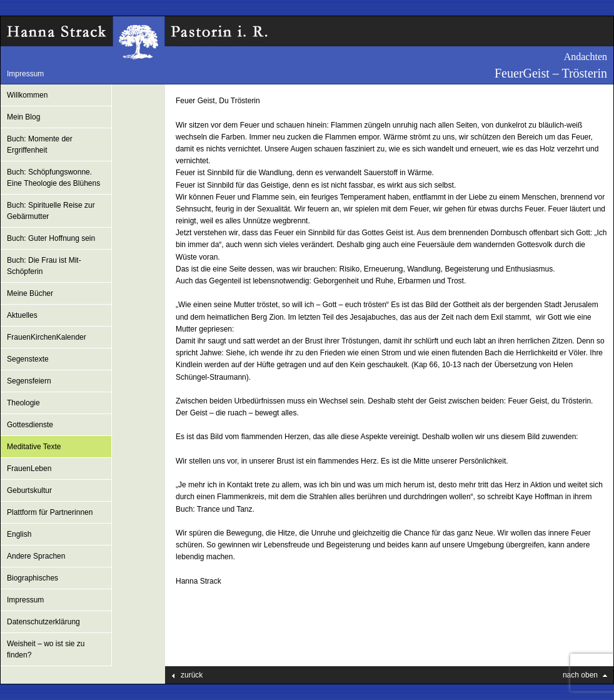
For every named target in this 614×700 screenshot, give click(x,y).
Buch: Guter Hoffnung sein (51, 238)
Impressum (25, 74)
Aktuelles (22, 315)
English (19, 534)
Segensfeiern (29, 381)
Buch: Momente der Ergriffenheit (40, 145)
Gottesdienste (30, 425)
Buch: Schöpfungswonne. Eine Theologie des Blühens (53, 178)
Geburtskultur (29, 490)
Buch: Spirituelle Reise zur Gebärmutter (51, 211)
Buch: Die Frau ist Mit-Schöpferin (44, 266)
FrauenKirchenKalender (47, 337)
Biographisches (33, 578)
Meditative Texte (34, 447)
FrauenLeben (29, 469)
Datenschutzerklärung (43, 622)
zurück (192, 675)
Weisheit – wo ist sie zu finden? (46, 649)
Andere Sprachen (36, 556)
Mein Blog (23, 117)
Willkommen (27, 95)
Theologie (23, 403)
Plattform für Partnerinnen (50, 512)
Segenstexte (28, 359)
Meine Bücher (30, 293)
